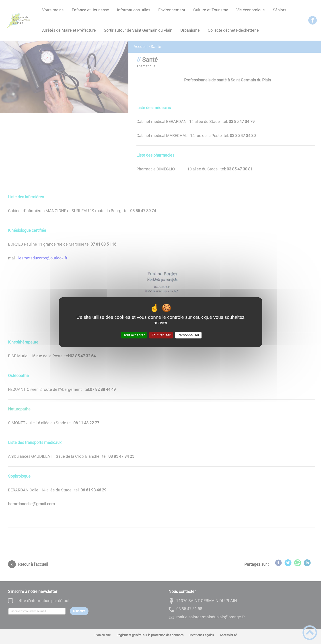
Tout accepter (134, 335)
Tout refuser (161, 335)
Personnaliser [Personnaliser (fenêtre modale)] (188, 335)
